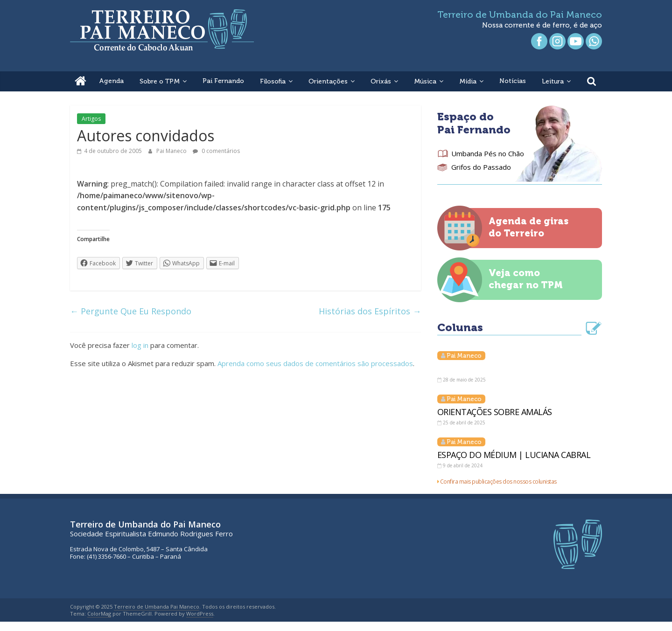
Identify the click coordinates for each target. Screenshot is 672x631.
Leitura (553, 81)
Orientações (328, 81)
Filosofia (273, 81)
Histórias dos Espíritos (370, 311)
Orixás (381, 81)
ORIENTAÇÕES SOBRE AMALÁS (495, 412)
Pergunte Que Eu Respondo (131, 311)
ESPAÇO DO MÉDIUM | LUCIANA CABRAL (514, 455)
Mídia (468, 81)
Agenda (111, 81)
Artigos (91, 119)
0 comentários (216, 151)
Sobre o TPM (160, 81)
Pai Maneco (172, 151)
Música (425, 81)
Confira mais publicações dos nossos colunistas (498, 482)
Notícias (513, 81)
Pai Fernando (223, 81)
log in (140, 345)
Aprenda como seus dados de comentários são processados (315, 363)
